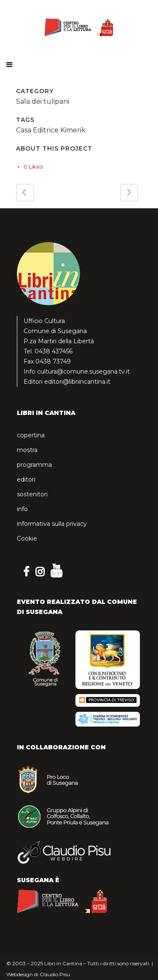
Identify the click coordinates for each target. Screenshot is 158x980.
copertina (31, 435)
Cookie (27, 538)
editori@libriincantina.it (77, 382)
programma (34, 465)
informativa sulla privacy (52, 524)
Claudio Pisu (55, 974)
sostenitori (32, 494)
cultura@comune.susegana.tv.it (83, 372)
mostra (27, 450)
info (22, 509)
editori (26, 479)
